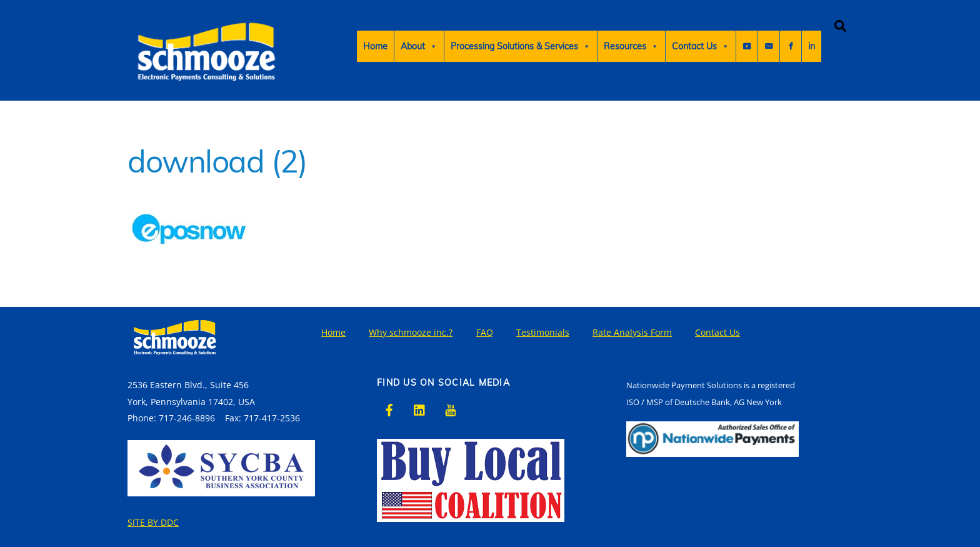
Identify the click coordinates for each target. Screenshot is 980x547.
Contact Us (701, 46)
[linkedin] (420, 409)
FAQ (485, 332)
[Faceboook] (789, 46)
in (768, 46)
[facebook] (389, 409)
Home (375, 46)
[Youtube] (747, 46)
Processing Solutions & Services (521, 46)
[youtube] (451, 409)
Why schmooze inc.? (411, 332)
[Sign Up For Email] (811, 46)
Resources (631, 46)
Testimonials (543, 332)
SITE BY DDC (153, 522)
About (419, 46)
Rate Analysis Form (632, 332)
